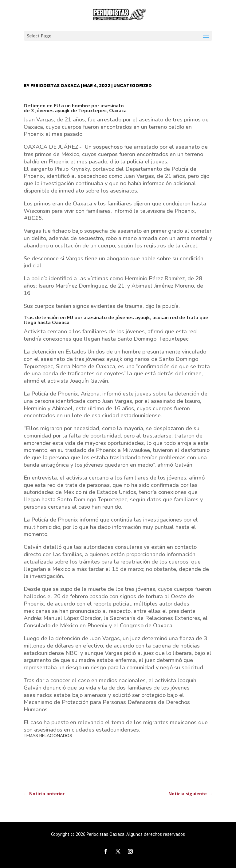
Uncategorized (133, 86)
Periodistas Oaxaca (55, 86)
